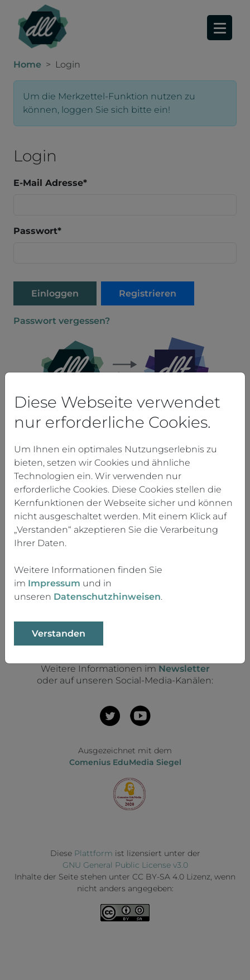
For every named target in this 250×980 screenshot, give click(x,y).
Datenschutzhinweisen (107, 597)
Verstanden (59, 634)
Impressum (54, 583)
